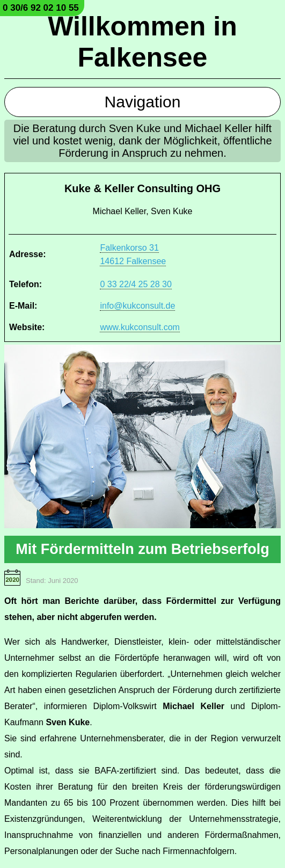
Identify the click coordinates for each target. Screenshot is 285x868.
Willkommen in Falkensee (142, 42)
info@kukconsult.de (137, 306)
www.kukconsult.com (140, 327)
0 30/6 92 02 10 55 (41, 8)
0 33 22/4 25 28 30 (136, 284)
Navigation (143, 102)
